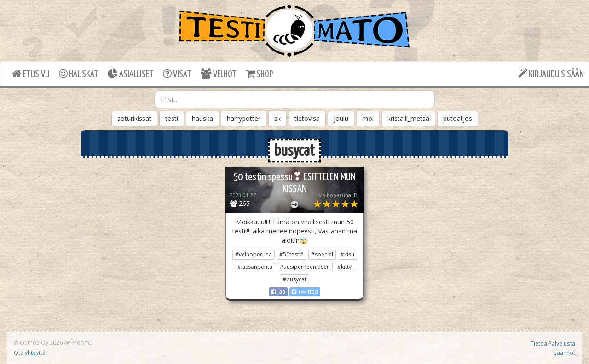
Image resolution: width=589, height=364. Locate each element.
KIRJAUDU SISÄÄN (551, 74)
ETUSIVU (31, 74)
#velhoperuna (254, 254)
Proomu (82, 342)
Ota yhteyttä (30, 353)
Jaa (278, 292)
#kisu (347, 254)
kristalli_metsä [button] (408, 118)
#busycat (294, 279)
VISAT (177, 74)
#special (322, 254)
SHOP (259, 74)
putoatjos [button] (458, 118)
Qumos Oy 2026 (38, 342)
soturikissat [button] (134, 118)
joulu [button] (341, 118)
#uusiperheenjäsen (305, 267)
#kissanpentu (255, 267)
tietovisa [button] (307, 118)
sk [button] (277, 118)
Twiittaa (305, 292)
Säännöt (564, 353)
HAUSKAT (79, 74)
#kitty (344, 267)
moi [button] (368, 118)
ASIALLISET (131, 74)
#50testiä (292, 254)
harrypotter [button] (244, 118)
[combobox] (294, 99)
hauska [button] (202, 118)
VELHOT (219, 74)
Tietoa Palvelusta (553, 343)
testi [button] (172, 118)
